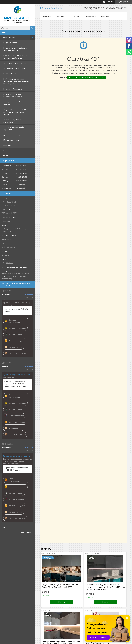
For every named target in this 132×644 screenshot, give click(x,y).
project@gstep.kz (9, 247)
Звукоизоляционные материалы (12, 121)
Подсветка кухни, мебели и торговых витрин (15, 49)
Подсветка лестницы (12, 43)
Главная (47, 16)
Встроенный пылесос (12, 89)
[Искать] (32, 28)
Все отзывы (26, 532)
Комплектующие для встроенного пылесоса (13, 95)
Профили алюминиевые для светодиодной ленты (15, 57)
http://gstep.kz (8, 239)
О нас (4, 150)
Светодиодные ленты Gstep (15, 63)
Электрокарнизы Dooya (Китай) (14, 103)
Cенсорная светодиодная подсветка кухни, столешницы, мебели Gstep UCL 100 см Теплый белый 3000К (105, 587)
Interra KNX (8, 145)
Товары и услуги (9, 37)
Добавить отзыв (11, 527)
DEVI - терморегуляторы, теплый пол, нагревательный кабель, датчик (16, 81)
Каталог (61, 16)
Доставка (106, 16)
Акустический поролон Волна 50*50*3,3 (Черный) (16, 469)
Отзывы (5, 156)
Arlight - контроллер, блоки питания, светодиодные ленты (15, 112)
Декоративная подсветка (14, 135)
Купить (62, 602)
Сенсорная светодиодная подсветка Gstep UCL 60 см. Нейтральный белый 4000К (16, 384)
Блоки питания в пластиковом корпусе (88, 77)
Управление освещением (14, 68)
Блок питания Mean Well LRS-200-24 (16, 310)
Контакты (91, 16)
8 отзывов (110, 2)
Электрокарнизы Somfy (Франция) (14, 128)
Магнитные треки (11, 140)
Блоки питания (10, 74)
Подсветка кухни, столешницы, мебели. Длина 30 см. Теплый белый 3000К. (60, 586)
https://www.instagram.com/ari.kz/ (16, 273)
